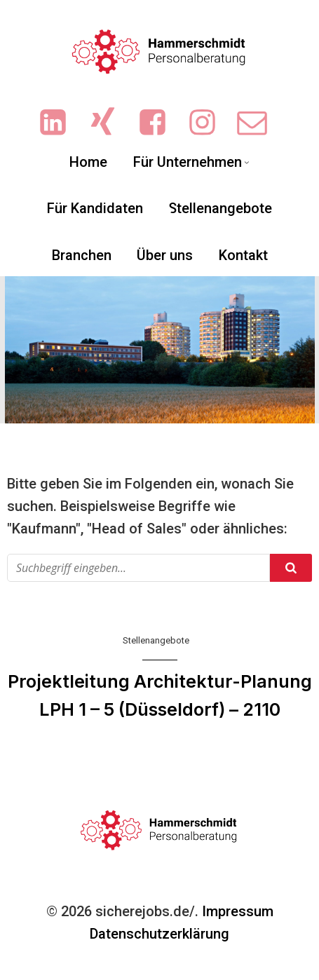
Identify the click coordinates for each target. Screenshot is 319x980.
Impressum (238, 911)
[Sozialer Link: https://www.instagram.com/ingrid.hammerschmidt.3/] (209, 123)
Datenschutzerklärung (159, 934)
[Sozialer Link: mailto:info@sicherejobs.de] (259, 123)
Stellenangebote (156, 640)
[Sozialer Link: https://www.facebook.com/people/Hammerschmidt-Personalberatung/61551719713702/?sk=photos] (159, 123)
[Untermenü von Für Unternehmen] (247, 162)
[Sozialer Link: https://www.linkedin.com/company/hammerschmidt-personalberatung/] (60, 123)
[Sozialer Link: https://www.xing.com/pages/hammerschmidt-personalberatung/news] (110, 123)
